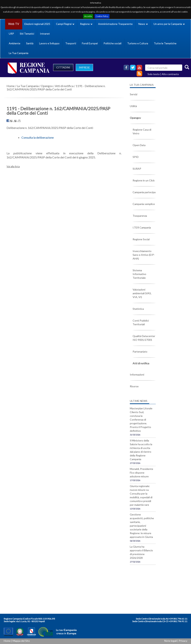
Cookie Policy (102, 16)
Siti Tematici (27, 34)
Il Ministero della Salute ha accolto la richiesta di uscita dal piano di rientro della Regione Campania (141, 450)
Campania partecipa (144, 192)
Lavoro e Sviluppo (49, 43)
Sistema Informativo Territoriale (139, 274)
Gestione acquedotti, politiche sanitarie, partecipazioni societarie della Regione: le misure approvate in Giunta (142, 526)
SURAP (137, 169)
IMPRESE (84, 67)
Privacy (183, 641)
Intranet (45, 34)
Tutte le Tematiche (165, 43)
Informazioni (137, 374)
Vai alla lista (13, 166)
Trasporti (71, 43)
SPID (136, 157)
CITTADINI (63, 67)
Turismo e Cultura (138, 43)
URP (11, 34)
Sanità (30, 43)
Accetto (88, 16)
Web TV (14, 24)
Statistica (138, 309)
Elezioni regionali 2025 (37, 24)
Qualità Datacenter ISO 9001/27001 (144, 338)
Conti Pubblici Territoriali (141, 322)
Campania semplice (144, 204)
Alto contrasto (170, 74)
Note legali (171, 641)
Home (11, 86)
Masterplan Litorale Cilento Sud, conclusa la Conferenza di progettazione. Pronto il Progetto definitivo (141, 420)
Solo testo (154, 74)
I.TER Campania (142, 227)
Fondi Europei (90, 43)
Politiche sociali (112, 43)
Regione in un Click (144, 180)
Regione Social (141, 239)
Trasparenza (140, 216)
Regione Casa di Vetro (142, 131)
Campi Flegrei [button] (65, 24)
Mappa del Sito (21, 641)
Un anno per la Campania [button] (169, 24)
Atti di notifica (64, 86)
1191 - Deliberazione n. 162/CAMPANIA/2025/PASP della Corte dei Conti (56, 88)
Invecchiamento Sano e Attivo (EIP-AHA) (144, 255)
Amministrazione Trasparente (115, 24)
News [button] (143, 24)
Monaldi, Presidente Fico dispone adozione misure (141, 473)
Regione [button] (86, 24)
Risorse (134, 386)
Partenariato (140, 352)
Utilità (133, 106)
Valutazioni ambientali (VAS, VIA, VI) (142, 293)
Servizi (134, 94)
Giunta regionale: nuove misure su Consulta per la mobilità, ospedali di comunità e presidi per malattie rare (141, 495)
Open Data (139, 145)
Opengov (47, 86)
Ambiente (15, 43)
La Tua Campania (19, 53)
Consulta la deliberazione (38, 137)
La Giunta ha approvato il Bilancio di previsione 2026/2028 (141, 552)
